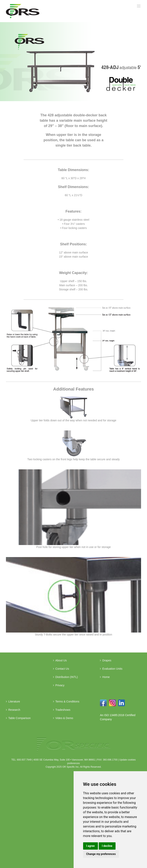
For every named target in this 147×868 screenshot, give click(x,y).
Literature (14, 701)
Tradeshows (63, 710)
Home (106, 677)
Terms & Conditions (67, 701)
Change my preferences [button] (101, 854)
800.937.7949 (24, 760)
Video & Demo (64, 718)
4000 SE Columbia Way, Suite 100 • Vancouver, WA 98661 (64, 760)
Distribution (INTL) (67, 677)
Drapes (107, 660)
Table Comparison (19, 718)
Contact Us (62, 669)
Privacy (60, 685)
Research (14, 710)
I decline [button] (107, 846)
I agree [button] (91, 846)
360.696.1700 (110, 760)
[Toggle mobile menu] (139, 6)
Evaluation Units (112, 669)
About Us (61, 660)
